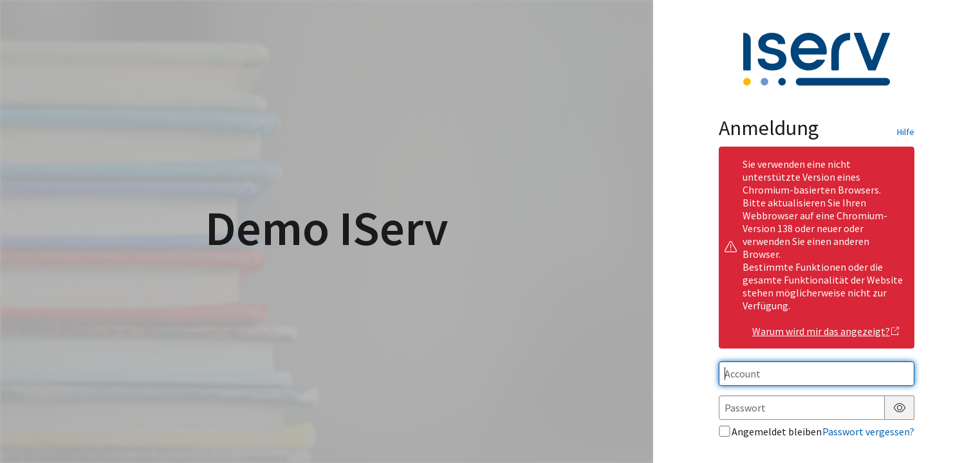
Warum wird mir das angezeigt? (826, 331)
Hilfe (906, 132)
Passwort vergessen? (868, 431)
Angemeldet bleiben (770, 431)
